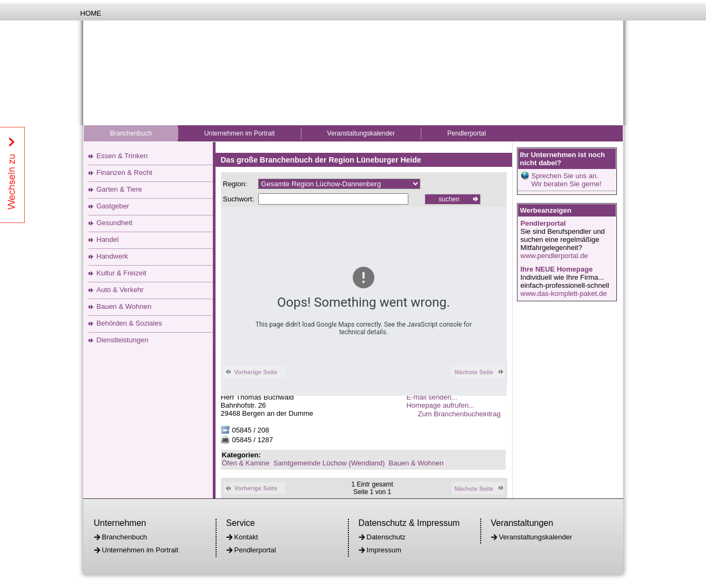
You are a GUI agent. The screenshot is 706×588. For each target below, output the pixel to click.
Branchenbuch (131, 133)
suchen (449, 199)
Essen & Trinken (122, 156)
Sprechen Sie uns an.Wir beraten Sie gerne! (567, 180)
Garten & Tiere (120, 189)
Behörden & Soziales (129, 323)
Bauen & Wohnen (124, 306)
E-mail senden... (432, 397)
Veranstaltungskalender (361, 133)
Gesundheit (115, 223)
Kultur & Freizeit (122, 273)
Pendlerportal (466, 133)
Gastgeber (113, 206)
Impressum (384, 550)
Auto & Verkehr (120, 290)
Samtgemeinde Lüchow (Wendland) (329, 463)
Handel (108, 239)
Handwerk (113, 256)
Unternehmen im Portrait (240, 133)
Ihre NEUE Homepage (557, 269)
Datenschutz (386, 537)
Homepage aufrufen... (440, 405)
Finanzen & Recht (125, 173)
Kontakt (246, 537)
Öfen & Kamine (246, 463)
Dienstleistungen (123, 340)
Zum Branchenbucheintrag (462, 414)
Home (91, 13)
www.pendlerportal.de (554, 256)
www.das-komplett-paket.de (564, 293)
